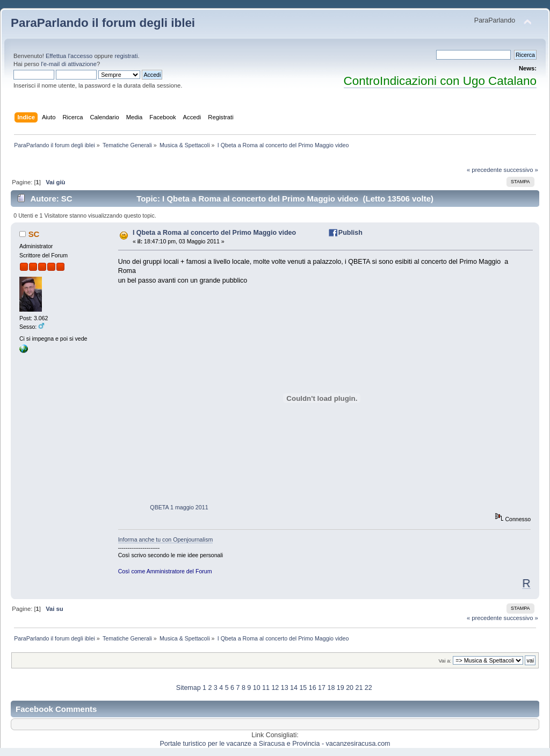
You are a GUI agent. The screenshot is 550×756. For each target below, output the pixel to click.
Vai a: (445, 661)
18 (331, 688)
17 (322, 688)
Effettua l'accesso (69, 56)
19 (341, 688)
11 (266, 688)
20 (350, 688)
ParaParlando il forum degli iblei (103, 23)
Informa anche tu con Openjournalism (166, 539)
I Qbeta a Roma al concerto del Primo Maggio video (214, 233)
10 (257, 688)
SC (34, 234)
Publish (350, 233)
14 (294, 688)
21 (359, 688)
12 (275, 688)
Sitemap (189, 688)
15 (303, 688)
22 (368, 688)
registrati (126, 56)
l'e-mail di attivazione (69, 64)
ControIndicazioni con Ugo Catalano (440, 81)
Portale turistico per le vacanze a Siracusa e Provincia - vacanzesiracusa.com (275, 744)
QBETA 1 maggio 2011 (179, 507)
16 (313, 688)
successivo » (521, 170)
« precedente (484, 170)
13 (285, 688)
